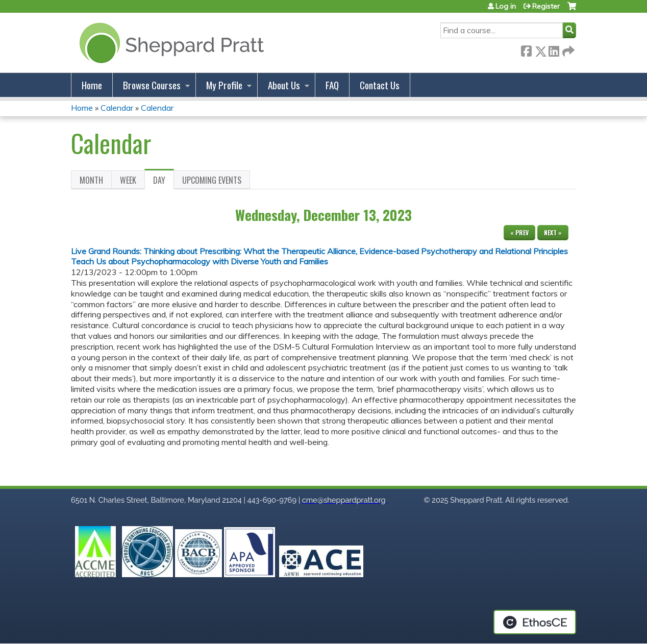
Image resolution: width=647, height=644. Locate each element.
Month (91, 180)
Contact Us (380, 85)
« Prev (519, 232)
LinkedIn (554, 49)
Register (546, 6)
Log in (506, 6)
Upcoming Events (212, 180)
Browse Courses (152, 85)
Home (92, 85)
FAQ (332, 85)
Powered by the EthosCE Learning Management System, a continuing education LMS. (535, 622)
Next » (553, 232)
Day (164, 182)
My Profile (224, 85)
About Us (284, 85)
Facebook (526, 49)
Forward (567, 49)
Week (128, 180)
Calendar (117, 108)
